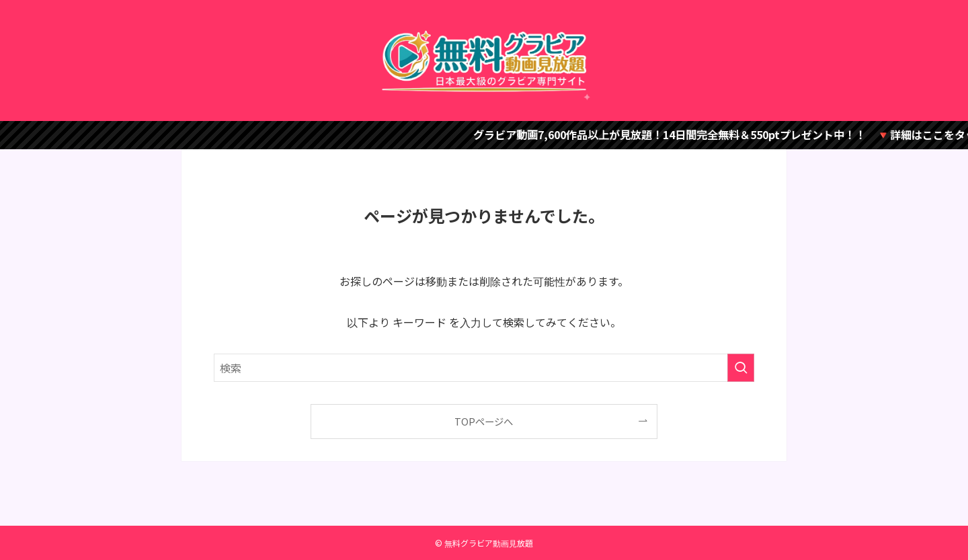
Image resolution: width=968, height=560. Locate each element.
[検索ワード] (484, 368)
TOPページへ (484, 421)
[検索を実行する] (741, 368)
